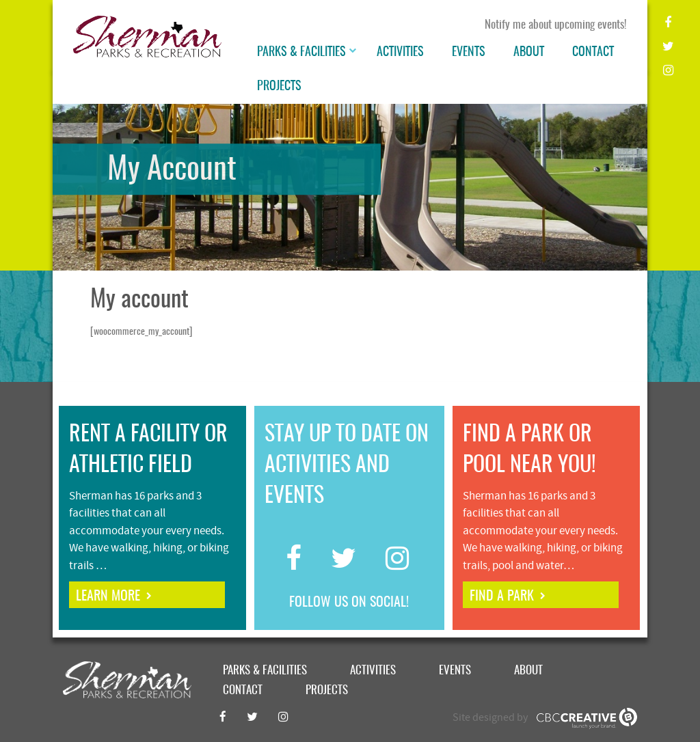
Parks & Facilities (301, 53)
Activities (400, 53)
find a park (502, 596)
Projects (279, 87)
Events (469, 53)
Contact (593, 53)
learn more (108, 596)
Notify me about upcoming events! (556, 25)
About (529, 53)
